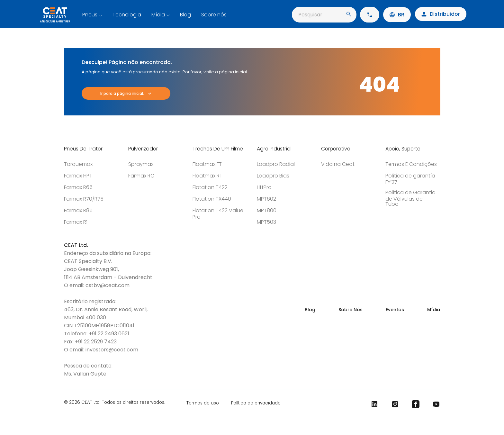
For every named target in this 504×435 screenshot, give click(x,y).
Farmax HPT (78, 176)
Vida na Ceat (338, 164)
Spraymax (141, 164)
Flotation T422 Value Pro (218, 214)
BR (397, 15)
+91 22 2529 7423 (96, 342)
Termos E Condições (411, 164)
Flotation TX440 (212, 199)
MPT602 (266, 199)
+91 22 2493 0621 (109, 334)
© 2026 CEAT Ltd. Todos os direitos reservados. (115, 403)
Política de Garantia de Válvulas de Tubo (410, 198)
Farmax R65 (78, 187)
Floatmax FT (207, 164)
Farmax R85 (78, 210)
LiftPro (264, 187)
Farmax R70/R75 (84, 199)
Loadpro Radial (276, 164)
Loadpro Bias (273, 176)
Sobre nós (214, 15)
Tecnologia (127, 15)
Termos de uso (203, 403)
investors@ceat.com (112, 350)
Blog (185, 15)
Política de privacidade (256, 403)
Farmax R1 (76, 222)
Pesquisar (325, 15)
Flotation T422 (210, 187)
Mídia (158, 15)
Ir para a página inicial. (122, 93)
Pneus (90, 15)
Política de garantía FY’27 (410, 179)
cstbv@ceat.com (108, 285)
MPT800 (267, 210)
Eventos (395, 310)
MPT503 (266, 222)
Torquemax (78, 164)
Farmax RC (141, 176)
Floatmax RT (207, 176)
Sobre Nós (351, 310)
